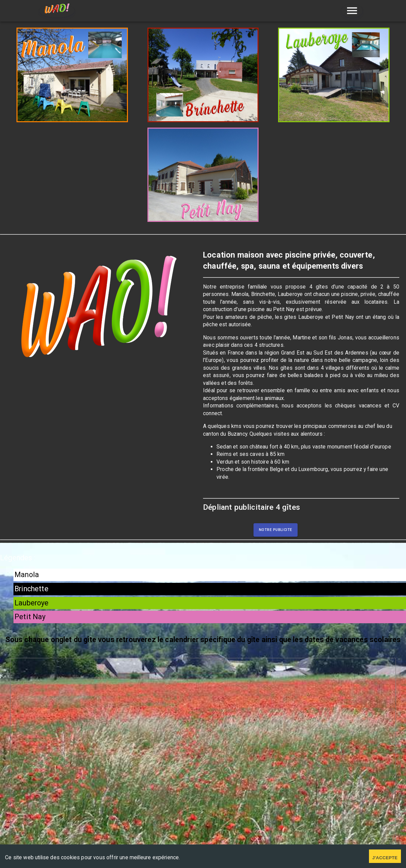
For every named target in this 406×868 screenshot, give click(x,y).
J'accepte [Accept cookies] (385, 858)
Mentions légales (126, 810)
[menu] (352, 11)
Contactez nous (280, 783)
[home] (57, 11)
